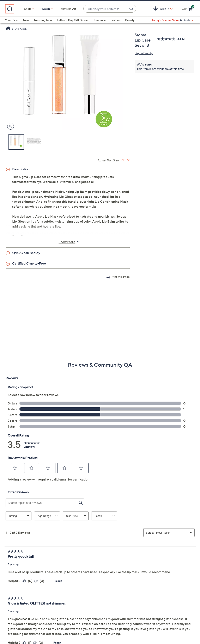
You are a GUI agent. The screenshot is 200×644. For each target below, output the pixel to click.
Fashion (116, 20)
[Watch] (46, 9)
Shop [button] (28, 9)
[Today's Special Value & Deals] (172, 20)
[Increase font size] (123, 160)
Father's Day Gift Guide (72, 20)
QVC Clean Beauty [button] (26, 253)
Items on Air (68, 9)
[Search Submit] (132, 9)
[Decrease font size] (128, 160)
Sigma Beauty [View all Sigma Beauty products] (144, 53)
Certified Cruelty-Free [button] (29, 263)
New (26, 20)
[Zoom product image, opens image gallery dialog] (10, 126)
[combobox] (106, 9)
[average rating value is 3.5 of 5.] (169, 39)
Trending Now (43, 20)
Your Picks (12, 20)
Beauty (130, 20)
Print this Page (120, 277)
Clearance (99, 20)
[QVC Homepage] (8, 29)
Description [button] (21, 169)
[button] (156, 9)
